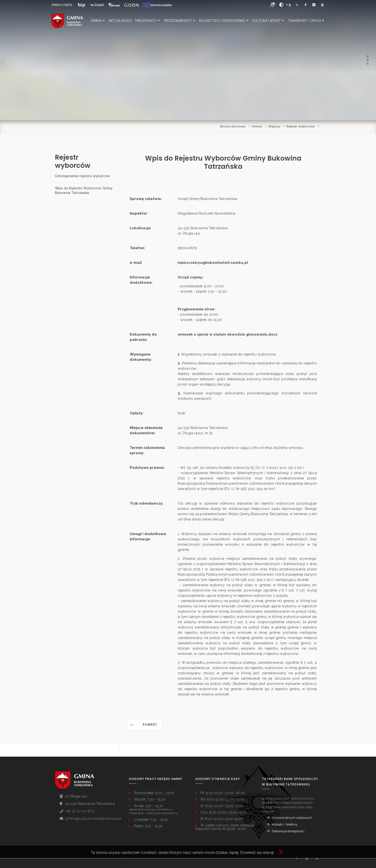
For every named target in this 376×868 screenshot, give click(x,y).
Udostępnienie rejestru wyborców (82, 176)
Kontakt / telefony (285, 824)
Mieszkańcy (147, 21)
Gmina (98, 21)
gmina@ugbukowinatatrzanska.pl (93, 819)
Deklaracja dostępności (288, 831)
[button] (145, 725)
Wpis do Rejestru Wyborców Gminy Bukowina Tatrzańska (84, 190)
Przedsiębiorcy (179, 21)
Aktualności (120, 21)
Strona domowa (233, 126)
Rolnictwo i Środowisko (224, 21)
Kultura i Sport (268, 21)
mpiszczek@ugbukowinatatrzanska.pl (213, 263)
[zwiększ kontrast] (281, 5)
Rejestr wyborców (301, 126)
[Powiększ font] (288, 5)
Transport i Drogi (306, 21)
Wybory (274, 126)
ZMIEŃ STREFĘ (62, 5)
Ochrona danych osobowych (292, 818)
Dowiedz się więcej (257, 853)
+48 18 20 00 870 (80, 811)
